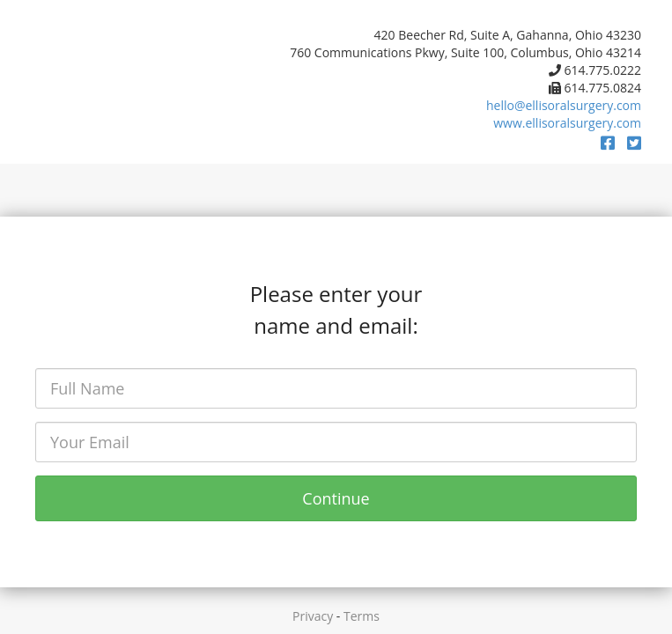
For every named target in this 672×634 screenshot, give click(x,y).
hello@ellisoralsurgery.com (564, 105)
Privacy (313, 616)
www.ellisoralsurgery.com (567, 123)
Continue (336, 498)
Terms (362, 616)
